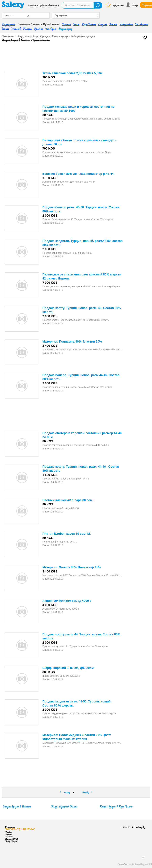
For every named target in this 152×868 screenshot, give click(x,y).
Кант (76, 23)
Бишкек (66, 23)
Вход (135, 5)
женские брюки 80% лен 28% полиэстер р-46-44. (78, 173)
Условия (8, 831)
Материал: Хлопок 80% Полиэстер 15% (72, 566)
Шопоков (16, 28)
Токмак (113, 23)
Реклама (9, 833)
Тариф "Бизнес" (12, 840)
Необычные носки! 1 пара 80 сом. (68, 499)
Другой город (65, 28)
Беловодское (142, 23)
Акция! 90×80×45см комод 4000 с (67, 600)
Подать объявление (20, 828)
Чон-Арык (51, 28)
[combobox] (76, 15)
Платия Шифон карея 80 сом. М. (67, 533)
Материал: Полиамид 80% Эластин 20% (72, 341)
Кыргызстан (8, 23)
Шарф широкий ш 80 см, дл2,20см (68, 667)
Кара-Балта (89, 23)
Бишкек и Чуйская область (42, 5)
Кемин (5, 28)
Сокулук (103, 23)
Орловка (38, 28)
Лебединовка (126, 23)
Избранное (118, 5)
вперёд (86, 791)
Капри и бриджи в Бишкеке (17, 806)
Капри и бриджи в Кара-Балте (116, 806)
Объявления (8, 35)
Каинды (27, 28)
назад (67, 791)
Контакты (10, 836)
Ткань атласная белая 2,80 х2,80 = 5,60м (72, 72)
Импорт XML (11, 838)
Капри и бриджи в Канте (64, 806)
